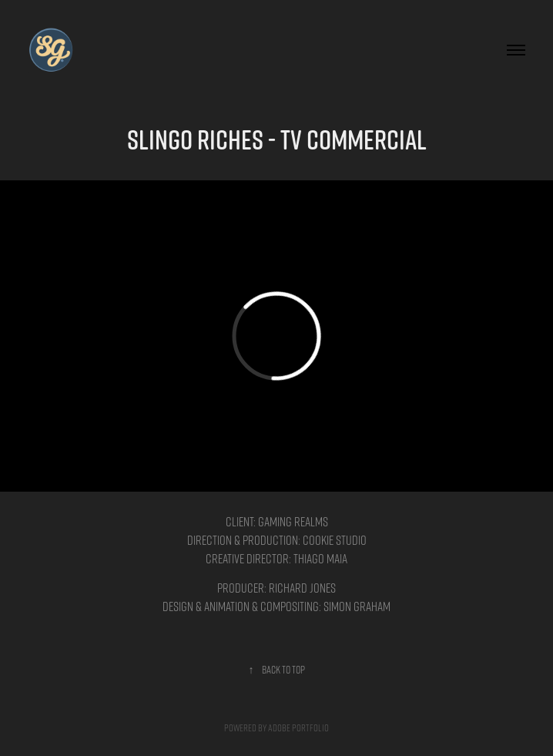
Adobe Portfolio (298, 727)
